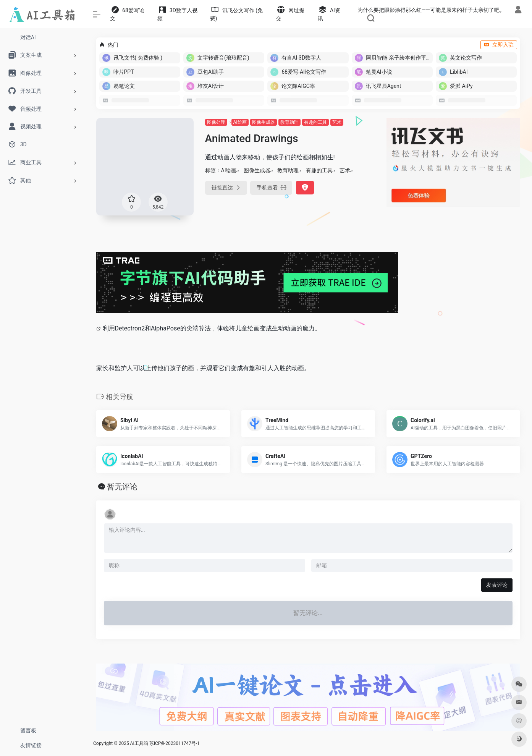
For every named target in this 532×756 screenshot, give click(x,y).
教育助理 (289, 122)
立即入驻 (499, 45)
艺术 (337, 122)
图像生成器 (264, 122)
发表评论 (497, 585)
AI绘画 (240, 122)
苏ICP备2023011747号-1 (175, 743)
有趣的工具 (315, 122)
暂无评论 (122, 487)
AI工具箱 (139, 743)
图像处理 (216, 122)
